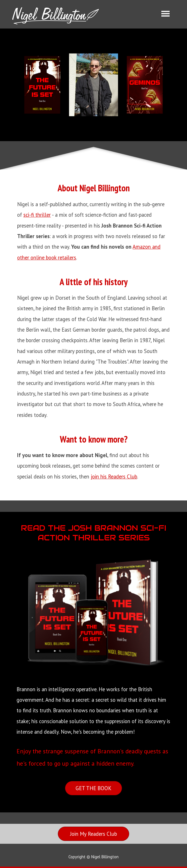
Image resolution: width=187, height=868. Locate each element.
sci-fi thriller (37, 215)
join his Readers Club (114, 476)
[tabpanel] (93, 331)
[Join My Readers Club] (93, 834)
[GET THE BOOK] (93, 788)
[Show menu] (165, 14)
